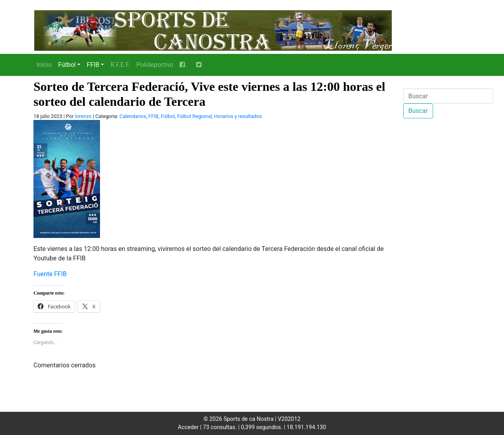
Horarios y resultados (238, 116)
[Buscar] (448, 96)
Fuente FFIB (50, 274)
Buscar (418, 111)
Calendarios (133, 116)
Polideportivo (155, 65)
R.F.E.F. (120, 65)
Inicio (44, 65)
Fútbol (67, 65)
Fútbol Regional (195, 116)
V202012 (289, 419)
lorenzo (83, 116)
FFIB (93, 65)
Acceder (188, 427)
